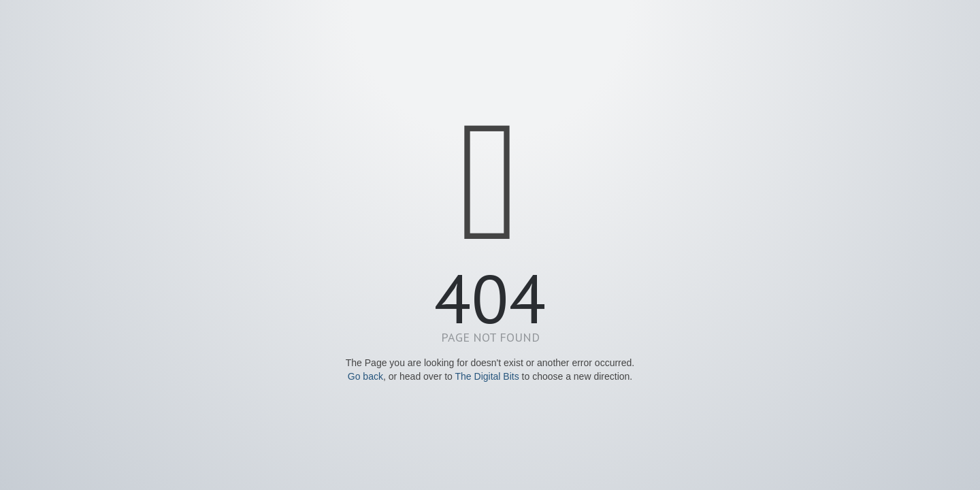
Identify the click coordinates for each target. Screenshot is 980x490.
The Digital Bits (487, 376)
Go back (365, 376)
